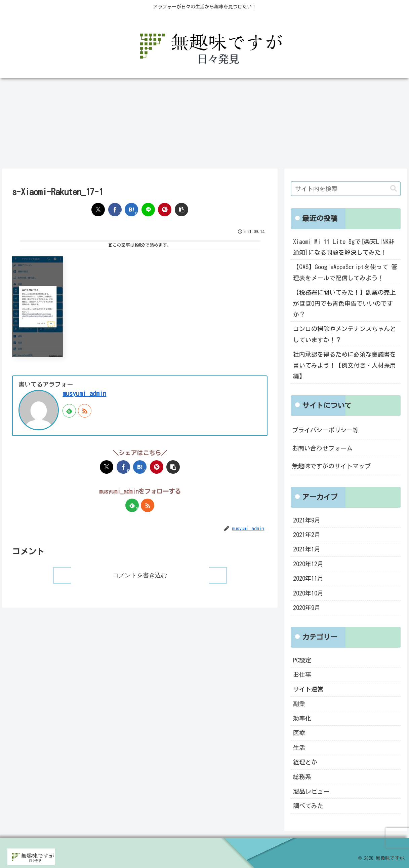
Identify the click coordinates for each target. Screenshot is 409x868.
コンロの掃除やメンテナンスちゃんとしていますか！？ (344, 334)
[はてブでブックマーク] (131, 210)
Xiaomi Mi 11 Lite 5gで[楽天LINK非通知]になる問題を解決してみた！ (344, 247)
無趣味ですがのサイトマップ (331, 466)
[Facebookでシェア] (115, 210)
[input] (346, 189)
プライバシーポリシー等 (325, 430)
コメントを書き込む (140, 575)
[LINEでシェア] (148, 210)
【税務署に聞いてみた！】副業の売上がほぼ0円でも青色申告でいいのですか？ (344, 303)
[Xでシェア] (98, 210)
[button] (181, 210)
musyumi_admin (84, 393)
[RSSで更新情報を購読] (85, 411)
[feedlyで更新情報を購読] (69, 411)
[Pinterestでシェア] (165, 210)
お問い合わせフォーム (322, 448)
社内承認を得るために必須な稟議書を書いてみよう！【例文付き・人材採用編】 (344, 365)
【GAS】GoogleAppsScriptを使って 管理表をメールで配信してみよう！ (345, 272)
